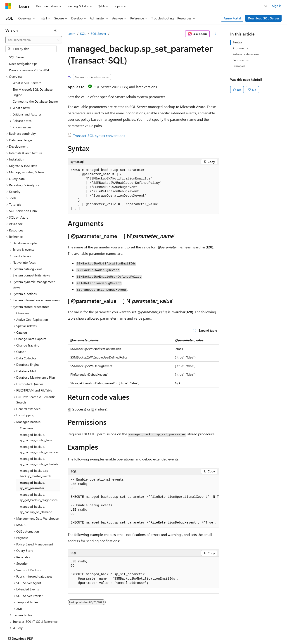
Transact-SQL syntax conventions (99, 136)
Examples (239, 66)
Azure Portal (232, 18)
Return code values (246, 54)
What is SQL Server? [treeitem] (27, 58)
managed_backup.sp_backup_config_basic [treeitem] (36, 413)
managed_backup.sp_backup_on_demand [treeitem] (36, 484)
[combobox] (34, 40)
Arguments (240, 48)
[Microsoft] (8, 6)
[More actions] (215, 34)
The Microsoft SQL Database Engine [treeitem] (33, 67)
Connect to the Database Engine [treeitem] (35, 77)
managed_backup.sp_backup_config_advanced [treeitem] (40, 425)
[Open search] (266, 6)
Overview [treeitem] (23, 288)
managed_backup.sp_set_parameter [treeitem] (32, 460)
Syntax (237, 42)
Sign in (277, 6)
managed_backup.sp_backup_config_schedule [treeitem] (39, 436)
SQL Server (98, 34)
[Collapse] (55, 30)
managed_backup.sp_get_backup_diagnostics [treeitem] (39, 472)
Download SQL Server (263, 18)
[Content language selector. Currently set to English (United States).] (26, 637)
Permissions (241, 60)
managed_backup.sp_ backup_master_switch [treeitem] (36, 448)
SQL (83, 34)
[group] (143, 501)
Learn (71, 34)
